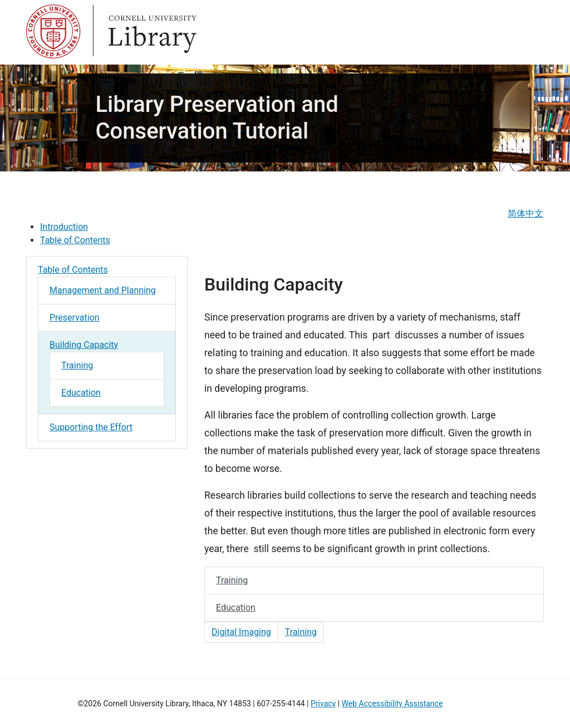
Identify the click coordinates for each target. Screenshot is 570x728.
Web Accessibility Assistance (392, 704)
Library (154, 32)
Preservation (75, 318)
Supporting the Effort (91, 427)
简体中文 (525, 213)
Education (81, 393)
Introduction (64, 227)
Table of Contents (75, 240)
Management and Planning (103, 290)
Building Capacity (84, 345)
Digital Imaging (241, 632)
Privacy (323, 704)
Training (77, 365)
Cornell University (54, 32)
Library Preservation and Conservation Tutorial (217, 118)
